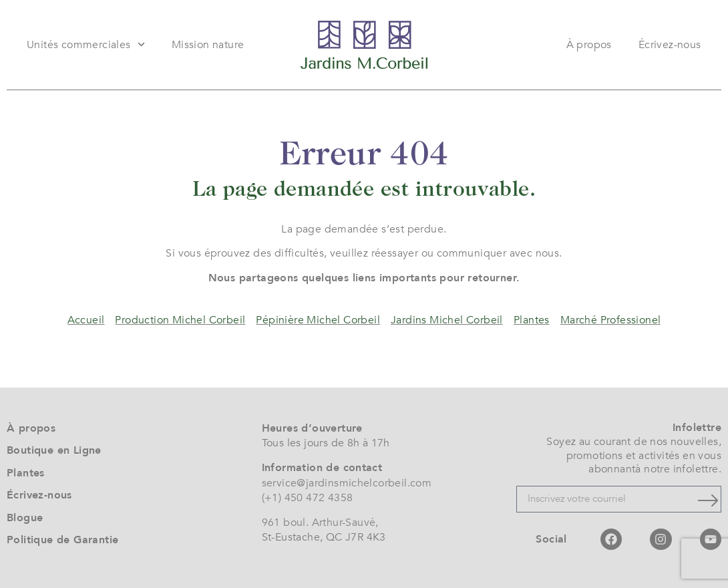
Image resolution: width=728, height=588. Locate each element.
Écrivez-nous (670, 45)
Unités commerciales (86, 44)
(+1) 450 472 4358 (308, 498)
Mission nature (208, 45)
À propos (589, 45)
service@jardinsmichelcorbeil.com (347, 483)
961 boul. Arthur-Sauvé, (320, 523)
